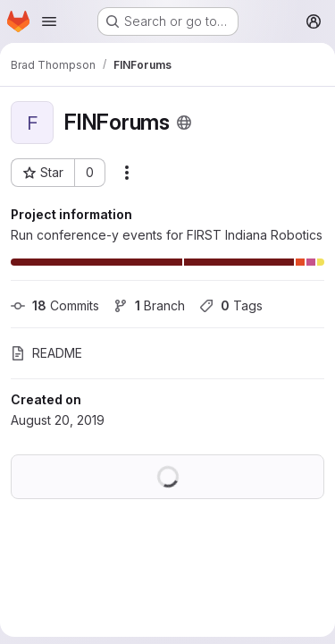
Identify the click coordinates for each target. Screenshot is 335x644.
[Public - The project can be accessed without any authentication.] (184, 123)
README (46, 353)
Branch (149, 305)
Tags (231, 305)
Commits (55, 305)
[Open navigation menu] (49, 21)
